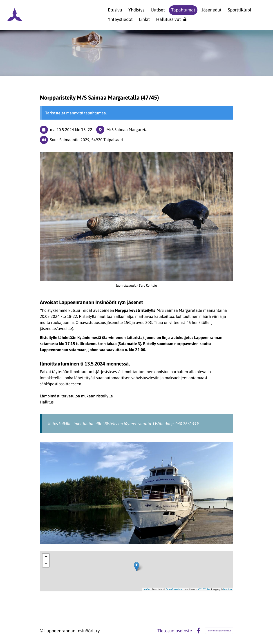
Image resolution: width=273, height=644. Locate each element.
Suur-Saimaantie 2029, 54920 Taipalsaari (87, 140)
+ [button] (46, 557)
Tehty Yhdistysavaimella (219, 631)
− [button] (46, 564)
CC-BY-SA (204, 589)
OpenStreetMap (175, 589)
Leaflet (147, 589)
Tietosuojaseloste (175, 631)
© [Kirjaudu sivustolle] (42, 631)
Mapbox (228, 589)
